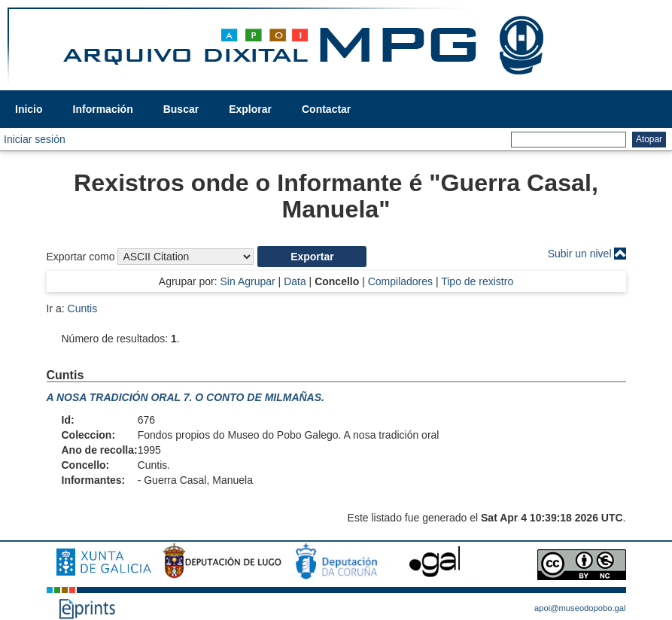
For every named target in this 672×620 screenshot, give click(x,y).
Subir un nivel (580, 254)
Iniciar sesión (35, 139)
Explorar (250, 109)
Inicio (29, 109)
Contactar (326, 109)
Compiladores (400, 281)
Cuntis (83, 308)
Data (295, 281)
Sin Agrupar (248, 281)
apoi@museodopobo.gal (580, 608)
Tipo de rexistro (477, 281)
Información (103, 109)
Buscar (181, 109)
